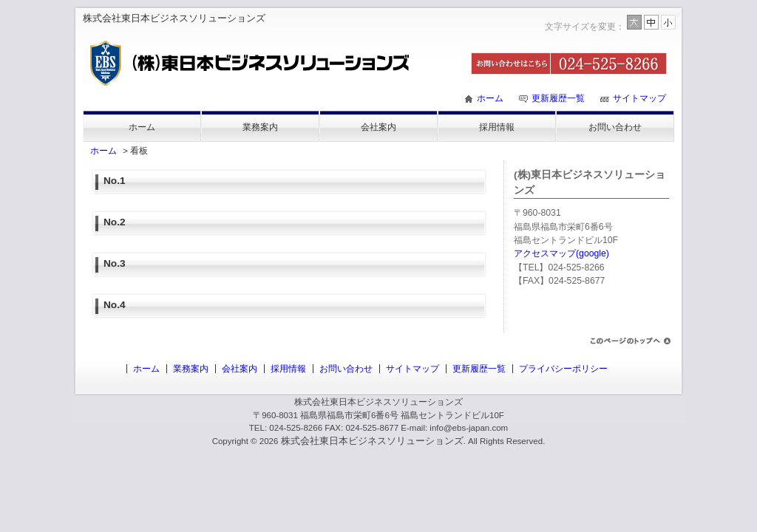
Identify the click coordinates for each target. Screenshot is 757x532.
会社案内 (378, 127)
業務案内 (260, 127)
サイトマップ (639, 98)
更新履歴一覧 (558, 98)
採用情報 (497, 127)
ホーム (490, 98)
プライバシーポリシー (563, 369)
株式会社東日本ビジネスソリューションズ (372, 441)
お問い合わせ (615, 127)
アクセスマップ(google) (561, 253)
